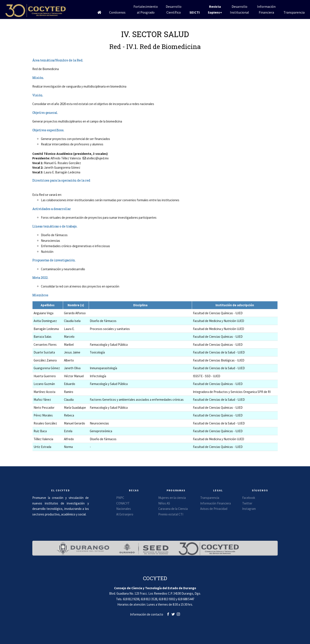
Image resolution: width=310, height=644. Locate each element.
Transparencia (294, 12)
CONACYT (123, 503)
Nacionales (124, 509)
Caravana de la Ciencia (173, 509)
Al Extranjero (125, 514)
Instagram (249, 509)
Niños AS (164, 503)
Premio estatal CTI (171, 514)
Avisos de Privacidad (214, 509)
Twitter (247, 503)
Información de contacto (147, 614)
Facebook (249, 498)
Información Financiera (215, 503)
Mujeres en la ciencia (172, 498)
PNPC (120, 498)
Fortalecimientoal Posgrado (146, 9)
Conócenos (117, 12)
